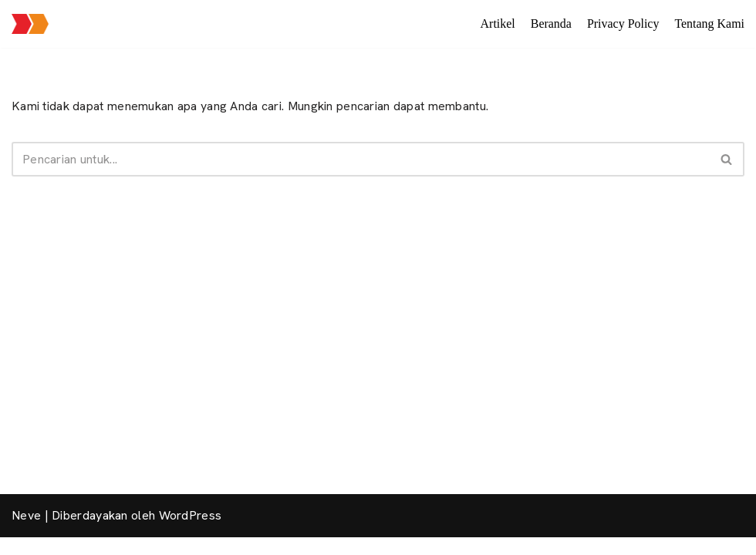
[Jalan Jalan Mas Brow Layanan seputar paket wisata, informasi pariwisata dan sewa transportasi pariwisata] (30, 24)
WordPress (191, 533)
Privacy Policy (623, 24)
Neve (26, 533)
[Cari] (361, 159)
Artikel (497, 24)
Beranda (550, 24)
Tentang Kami (709, 24)
